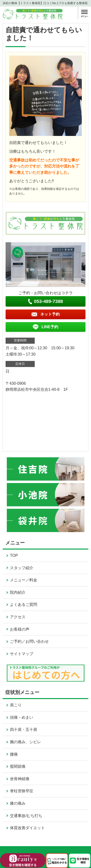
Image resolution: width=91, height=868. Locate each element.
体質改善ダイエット (27, 828)
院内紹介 (18, 592)
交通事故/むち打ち (26, 816)
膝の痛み (18, 803)
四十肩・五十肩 (24, 730)
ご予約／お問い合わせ (29, 641)
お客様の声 (20, 629)
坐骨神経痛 (20, 779)
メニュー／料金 (24, 580)
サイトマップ (22, 654)
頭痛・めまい (22, 717)
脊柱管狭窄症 (22, 791)
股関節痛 (18, 766)
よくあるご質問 (24, 605)
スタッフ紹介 (22, 568)
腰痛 (14, 754)
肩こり (16, 705)
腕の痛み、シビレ (25, 742)
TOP (14, 555)
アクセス (18, 617)
